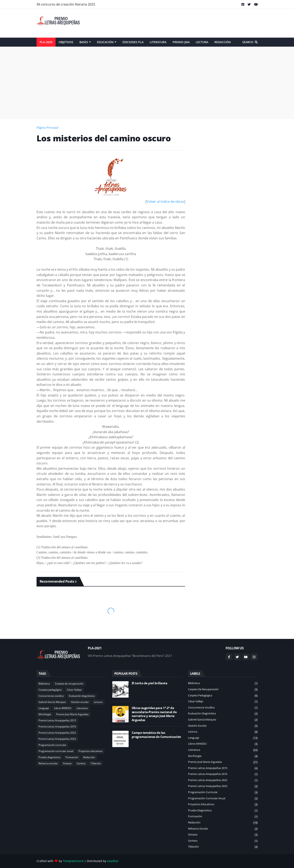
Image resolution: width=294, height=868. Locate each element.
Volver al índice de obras (165, 202)
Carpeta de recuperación (69, 684)
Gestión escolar (80, 702)
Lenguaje (44, 708)
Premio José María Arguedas (72, 714)
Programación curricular (52, 745)
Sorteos (81, 763)
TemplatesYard (73, 861)
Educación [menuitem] (105, 42)
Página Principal (48, 128)
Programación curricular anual (56, 751)
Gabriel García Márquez (52, 702)
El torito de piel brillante (150, 683)
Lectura (98, 702)
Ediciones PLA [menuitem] (133, 42)
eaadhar (113, 861)
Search (248, 42)
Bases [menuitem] (84, 42)
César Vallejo (74, 690)
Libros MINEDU (63, 708)
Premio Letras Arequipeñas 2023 (57, 739)
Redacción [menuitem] (223, 42)
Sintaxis (67, 763)
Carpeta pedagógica (50, 690)
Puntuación (72, 757)
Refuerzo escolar (48, 763)
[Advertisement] (183, 23)
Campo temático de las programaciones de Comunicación (156, 735)
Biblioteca (44, 684)
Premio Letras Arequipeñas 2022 (57, 733)
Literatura (82, 708)
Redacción (89, 757)
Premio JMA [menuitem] (181, 42)
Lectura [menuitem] (202, 42)
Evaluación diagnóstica (82, 696)
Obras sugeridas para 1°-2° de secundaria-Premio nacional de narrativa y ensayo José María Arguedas (154, 714)
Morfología (45, 714)
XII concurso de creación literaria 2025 (66, 4)
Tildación (96, 763)
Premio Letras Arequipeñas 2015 (57, 720)
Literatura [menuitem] (158, 42)
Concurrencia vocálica (51, 696)
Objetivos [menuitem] (66, 42)
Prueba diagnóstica (50, 757)
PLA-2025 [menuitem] (46, 42)
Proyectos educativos (90, 751)
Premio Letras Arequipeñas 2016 (57, 727)
